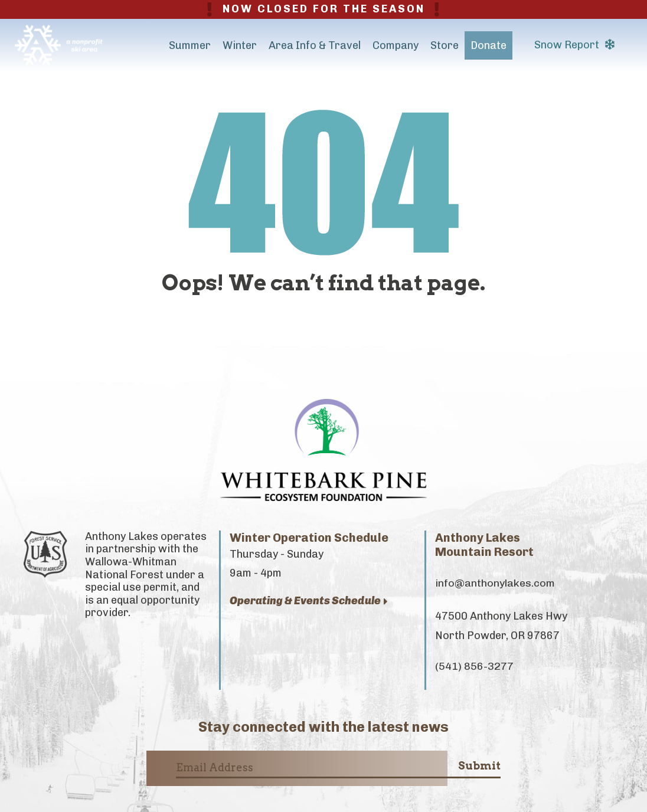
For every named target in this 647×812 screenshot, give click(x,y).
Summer (190, 45)
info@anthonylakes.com (495, 583)
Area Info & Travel (315, 45)
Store (445, 45)
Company (396, 45)
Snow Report (574, 45)
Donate (488, 45)
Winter (240, 45)
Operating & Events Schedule (309, 601)
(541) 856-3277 (474, 666)
